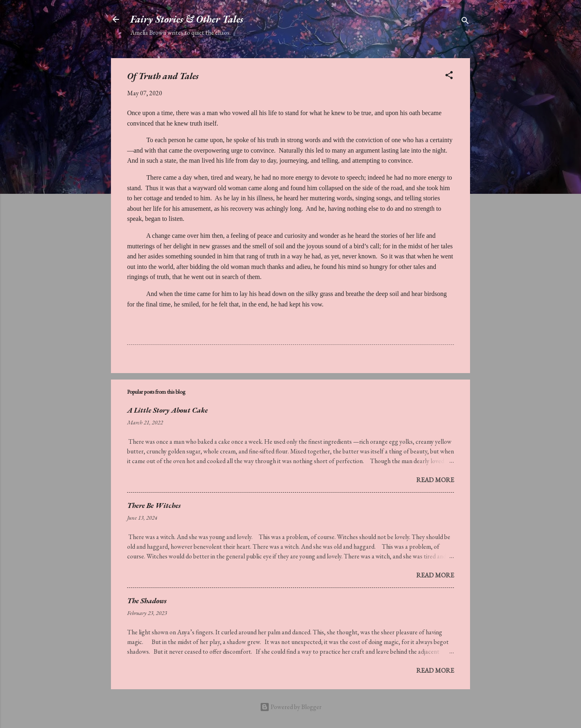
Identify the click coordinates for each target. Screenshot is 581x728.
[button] (449, 77)
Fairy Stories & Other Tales (187, 19)
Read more (435, 480)
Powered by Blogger (291, 707)
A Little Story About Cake (167, 410)
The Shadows (147, 601)
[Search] (465, 22)
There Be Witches (154, 505)
